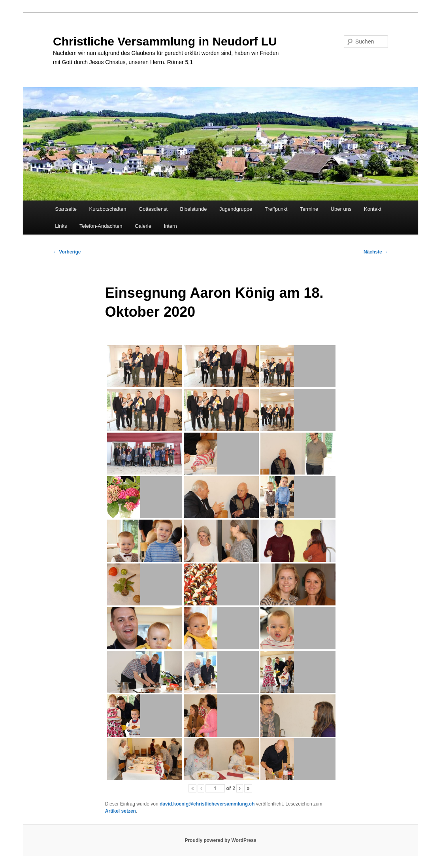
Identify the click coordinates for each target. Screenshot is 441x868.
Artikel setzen (121, 811)
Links (61, 226)
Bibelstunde (194, 209)
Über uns (341, 209)
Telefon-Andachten (101, 226)
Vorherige (67, 252)
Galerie (143, 226)
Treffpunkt (276, 209)
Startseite (66, 209)
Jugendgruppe (236, 209)
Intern (170, 226)
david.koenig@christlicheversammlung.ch (207, 804)
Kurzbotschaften (108, 209)
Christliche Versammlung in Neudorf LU (165, 41)
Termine (309, 209)
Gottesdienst (153, 209)
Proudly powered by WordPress (220, 840)
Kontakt (373, 209)
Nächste (376, 252)
